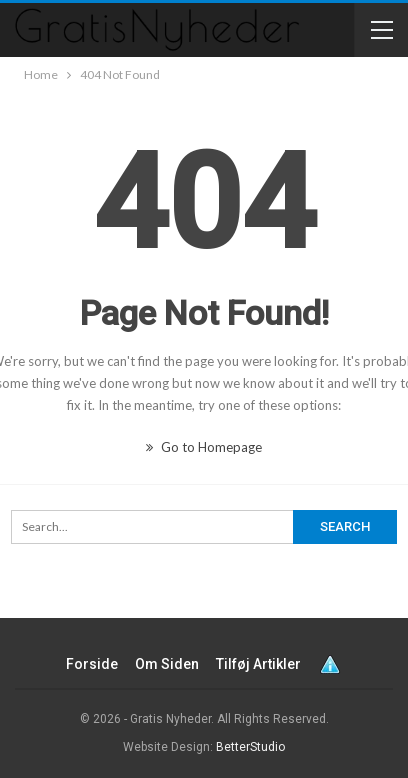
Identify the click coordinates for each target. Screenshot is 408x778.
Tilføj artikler (258, 664)
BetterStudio (250, 747)
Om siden (167, 664)
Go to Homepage (204, 447)
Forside (92, 664)
